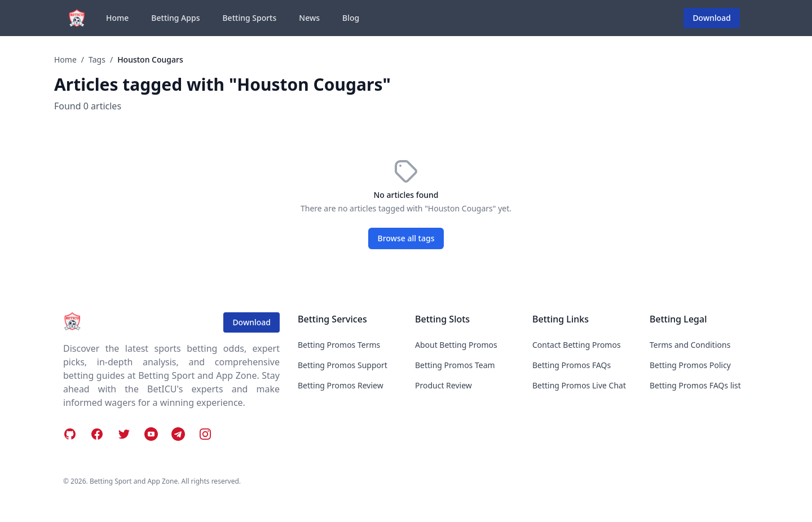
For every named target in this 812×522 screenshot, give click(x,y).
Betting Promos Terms (339, 345)
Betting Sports (249, 18)
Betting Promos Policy (690, 365)
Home (117, 18)
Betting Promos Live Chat (579, 385)
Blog (351, 18)
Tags (97, 59)
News (309, 18)
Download (712, 18)
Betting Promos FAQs (572, 365)
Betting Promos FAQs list (695, 385)
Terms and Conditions (690, 345)
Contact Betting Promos (577, 345)
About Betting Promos (456, 345)
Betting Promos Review (341, 385)
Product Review (443, 385)
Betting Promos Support (343, 365)
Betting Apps (175, 18)
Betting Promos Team (455, 365)
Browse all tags (406, 238)
